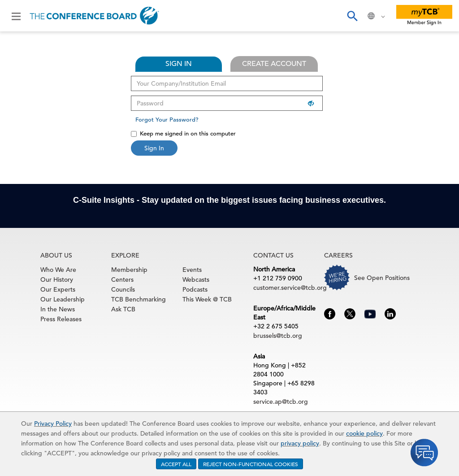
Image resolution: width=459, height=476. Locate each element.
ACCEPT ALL (176, 464)
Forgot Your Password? (167, 120)
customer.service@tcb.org (290, 288)
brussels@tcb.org (278, 336)
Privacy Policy (53, 424)
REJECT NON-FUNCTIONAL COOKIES (251, 464)
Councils (123, 289)
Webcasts (196, 279)
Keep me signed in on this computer (183, 133)
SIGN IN (179, 64)
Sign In (154, 148)
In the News (58, 309)
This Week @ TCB (207, 299)
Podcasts (195, 289)
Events (192, 270)
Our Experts (58, 289)
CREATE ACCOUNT (274, 64)
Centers (122, 279)
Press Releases (61, 319)
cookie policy (364, 433)
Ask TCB (123, 309)
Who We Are (58, 270)
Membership (129, 270)
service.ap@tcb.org (281, 402)
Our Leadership (63, 299)
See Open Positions (382, 278)
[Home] (94, 16)
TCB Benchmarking (139, 299)
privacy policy (300, 443)
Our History (57, 279)
